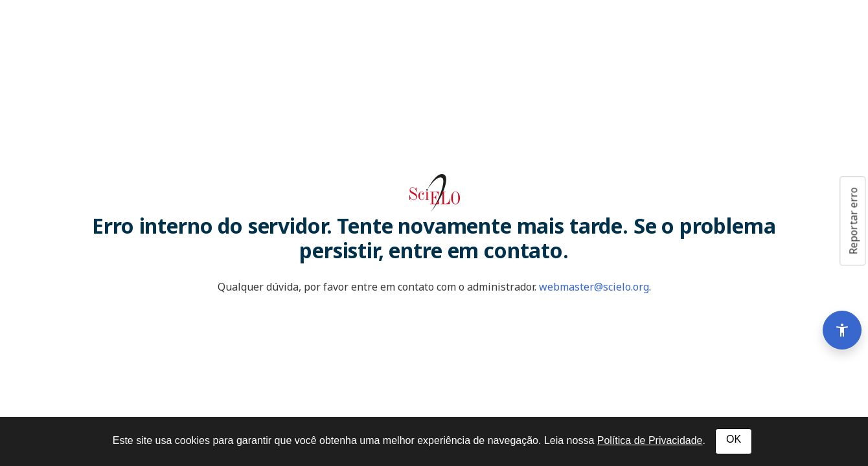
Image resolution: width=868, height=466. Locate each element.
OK (734, 439)
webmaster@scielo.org (594, 287)
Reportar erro (853, 221)
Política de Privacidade (650, 440)
